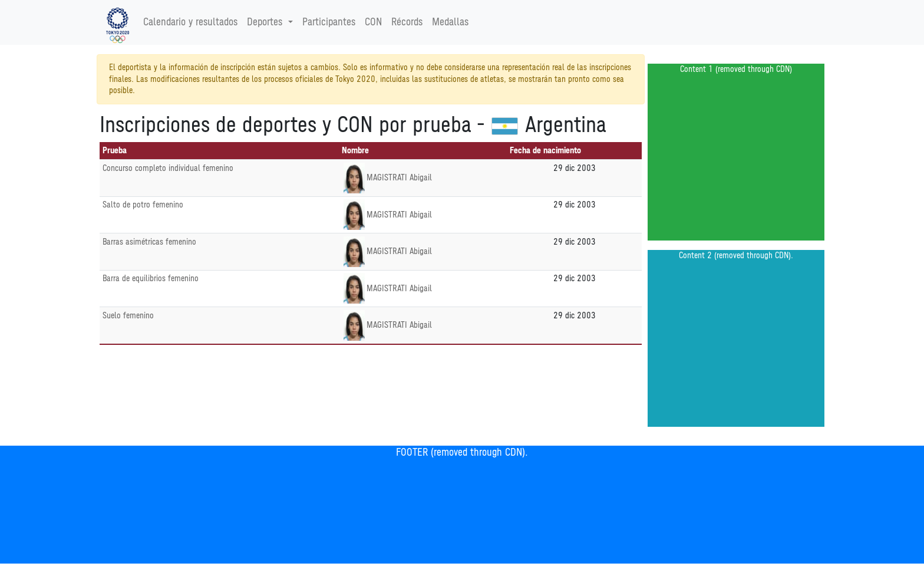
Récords (407, 22)
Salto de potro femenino (143, 205)
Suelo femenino (128, 316)
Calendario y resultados (190, 22)
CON (373, 22)
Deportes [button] (266, 22)
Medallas (450, 22)
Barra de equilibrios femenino (151, 279)
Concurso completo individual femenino (168, 168)
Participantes (329, 22)
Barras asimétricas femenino (149, 242)
